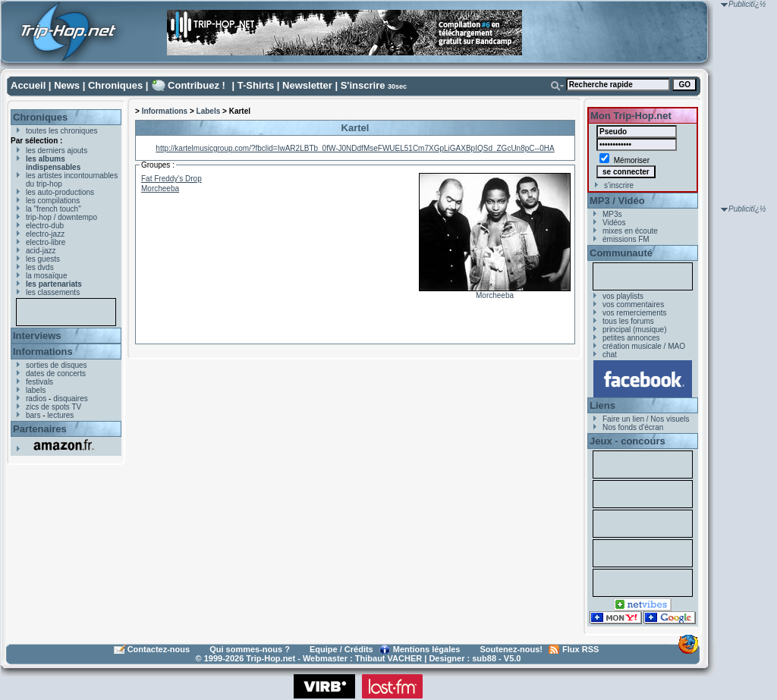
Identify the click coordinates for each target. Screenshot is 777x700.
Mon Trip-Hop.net (631, 116)
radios (36, 399)
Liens (602, 405)
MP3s (612, 214)
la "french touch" (53, 209)
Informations (43, 352)
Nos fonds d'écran (633, 427)
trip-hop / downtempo (61, 217)
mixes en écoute (630, 231)
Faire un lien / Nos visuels (646, 419)
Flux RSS (580, 649)
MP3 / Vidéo (617, 201)
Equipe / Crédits (341, 649)
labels (36, 390)
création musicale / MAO (644, 346)
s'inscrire (619, 185)
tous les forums (628, 321)
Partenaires (40, 429)
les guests (43, 259)
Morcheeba (495, 295)
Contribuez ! (197, 85)
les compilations (53, 201)
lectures (60, 415)
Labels (209, 111)
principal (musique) (634, 330)
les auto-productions (60, 192)
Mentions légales (427, 649)
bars (33, 415)
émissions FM (626, 239)
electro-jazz (45, 234)
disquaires (71, 399)
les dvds (40, 267)
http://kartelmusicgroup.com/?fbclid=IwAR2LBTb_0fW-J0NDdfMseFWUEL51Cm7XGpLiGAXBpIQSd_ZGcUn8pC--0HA (355, 148)
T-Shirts (256, 85)
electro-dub (45, 226)
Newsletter (307, 85)
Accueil (28, 85)
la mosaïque (46, 276)
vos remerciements (634, 313)
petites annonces (631, 338)
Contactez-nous (159, 649)
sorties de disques (57, 365)
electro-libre (46, 242)
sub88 (484, 658)
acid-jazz (41, 251)
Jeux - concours (628, 441)
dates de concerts (56, 374)
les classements (53, 292)
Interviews (37, 336)
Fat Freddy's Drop (171, 179)
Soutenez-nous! (512, 649)
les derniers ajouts (57, 151)
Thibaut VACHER (388, 658)
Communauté (621, 253)
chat (610, 355)
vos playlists (623, 296)
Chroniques (115, 85)
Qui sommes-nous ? (250, 649)
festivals (39, 382)
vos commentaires (633, 304)
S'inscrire (363, 85)
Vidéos (614, 223)
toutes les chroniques (62, 131)
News (67, 85)
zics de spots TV (53, 407)
